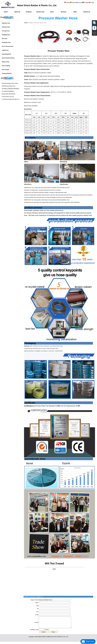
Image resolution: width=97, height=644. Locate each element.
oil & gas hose (6, 31)
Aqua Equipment (6, 54)
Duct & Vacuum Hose (8, 46)
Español (74, 3)
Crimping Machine (7, 73)
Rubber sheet (6, 62)
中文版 (92, 3)
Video (75, 12)
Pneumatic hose (6, 42)
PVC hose (5, 39)
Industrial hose (6, 27)
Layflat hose (5, 50)
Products (29, 12)
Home (6, 12)
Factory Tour (40, 12)
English (68, 3)
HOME (26, 23)
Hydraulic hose (6, 23)
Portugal (86, 3)
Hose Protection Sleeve (8, 58)
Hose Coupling (6, 66)
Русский (80, 3)
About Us (17, 12)
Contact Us (87, 12)
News (52, 12)
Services (63, 12)
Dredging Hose (6, 35)
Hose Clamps (5, 70)
